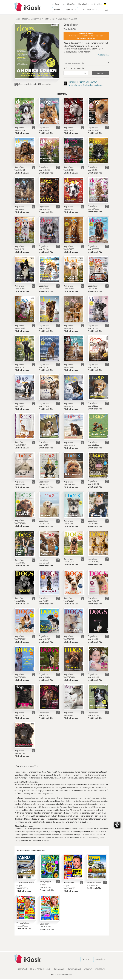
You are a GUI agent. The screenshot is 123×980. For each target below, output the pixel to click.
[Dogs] (25, 111)
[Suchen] (106, 10)
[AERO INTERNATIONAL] (26, 867)
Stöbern (57, 10)
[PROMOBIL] (97, 867)
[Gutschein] (73, 73)
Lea (44, 924)
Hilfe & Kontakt (84, 4)
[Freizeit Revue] (73, 867)
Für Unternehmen (59, 4)
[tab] (86, 68)
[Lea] (50, 908)
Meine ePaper (71, 10)
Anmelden (97, 4)
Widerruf (88, 969)
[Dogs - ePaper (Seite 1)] (37, 51)
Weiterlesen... (103, 55)
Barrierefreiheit (74, 969)
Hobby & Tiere (50, 19)
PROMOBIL (94, 883)
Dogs (19, 127)
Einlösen (100, 73)
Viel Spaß (23, 923)
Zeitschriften (36, 19)
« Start (17, 19)
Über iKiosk (72, 4)
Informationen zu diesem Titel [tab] (74, 63)
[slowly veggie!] (50, 867)
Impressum (100, 969)
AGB (48, 969)
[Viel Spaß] (26, 908)
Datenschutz (59, 969)
